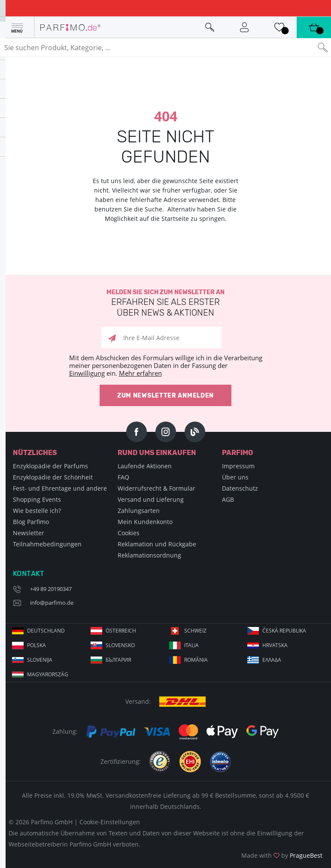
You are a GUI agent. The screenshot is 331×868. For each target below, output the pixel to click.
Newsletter (29, 533)
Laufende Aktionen (145, 466)
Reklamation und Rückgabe (157, 544)
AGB (228, 499)
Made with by (282, 855)
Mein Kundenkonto (145, 522)
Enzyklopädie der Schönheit (53, 477)
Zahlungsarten (139, 511)
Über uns (235, 477)
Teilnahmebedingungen (47, 544)
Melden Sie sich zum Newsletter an (165, 303)
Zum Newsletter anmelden (165, 396)
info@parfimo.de (52, 603)
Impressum (238, 466)
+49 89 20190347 (51, 589)
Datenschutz (240, 488)
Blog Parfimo (31, 522)
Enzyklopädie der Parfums (50, 466)
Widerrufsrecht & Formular (156, 488)
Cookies (129, 533)
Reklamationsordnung (149, 555)
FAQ (123, 477)
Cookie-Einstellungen (110, 822)
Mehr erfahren (140, 373)
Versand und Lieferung (151, 499)
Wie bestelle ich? (37, 511)
